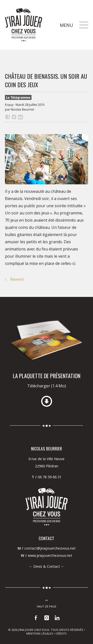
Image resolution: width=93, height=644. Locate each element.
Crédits (61, 633)
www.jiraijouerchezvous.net (50, 555)
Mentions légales (40, 633)
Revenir (17, 279)
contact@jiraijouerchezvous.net (50, 548)
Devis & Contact (47, 566)
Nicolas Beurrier (23, 109)
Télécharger (47, 386)
